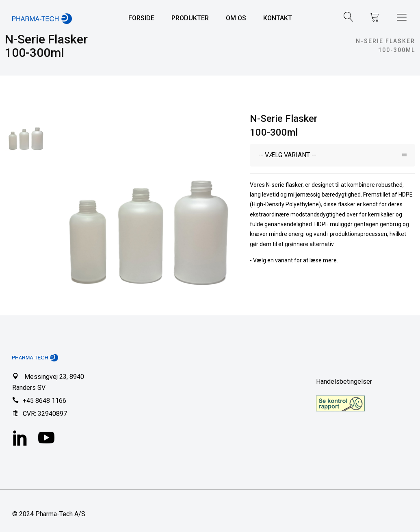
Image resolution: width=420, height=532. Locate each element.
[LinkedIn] (20, 439)
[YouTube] (46, 439)
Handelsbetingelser (344, 382)
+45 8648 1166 (44, 401)
